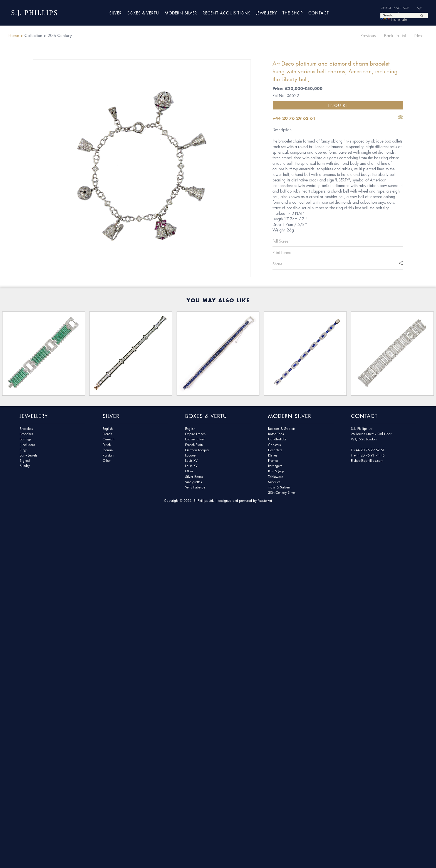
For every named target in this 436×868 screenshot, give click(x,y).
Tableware (276, 477)
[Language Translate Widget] (404, 8)
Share (277, 264)
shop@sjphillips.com (368, 461)
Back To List (395, 36)
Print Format (282, 252)
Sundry (25, 466)
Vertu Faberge (195, 487)
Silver (116, 13)
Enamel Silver (195, 439)
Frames (273, 461)
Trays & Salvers (279, 487)
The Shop (293, 13)
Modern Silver (181, 13)
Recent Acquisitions (227, 13)
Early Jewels (29, 455)
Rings (24, 450)
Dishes (273, 455)
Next (419, 36)
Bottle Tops (276, 434)
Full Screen (281, 241)
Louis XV (191, 461)
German (108, 439)
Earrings (26, 439)
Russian (108, 455)
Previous (368, 36)
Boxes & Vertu (143, 13)
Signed (25, 461)
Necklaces (27, 445)
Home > (16, 35)
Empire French (195, 434)
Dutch (107, 445)
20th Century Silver (282, 492)
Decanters (275, 450)
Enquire (338, 105)
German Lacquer (197, 450)
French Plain (194, 445)
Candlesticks (277, 439)
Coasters (274, 445)
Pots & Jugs (276, 471)
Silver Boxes (194, 477)
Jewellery (267, 13)
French (107, 434)
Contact (319, 13)
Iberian (108, 450)
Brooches (26, 434)
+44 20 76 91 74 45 (369, 455)
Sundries (274, 482)
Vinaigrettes (194, 482)
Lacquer (191, 455)
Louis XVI (192, 466)
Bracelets (26, 429)
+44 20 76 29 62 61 (369, 450)
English (108, 429)
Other (107, 461)
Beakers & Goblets (282, 429)
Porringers (275, 466)
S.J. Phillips (34, 13)
